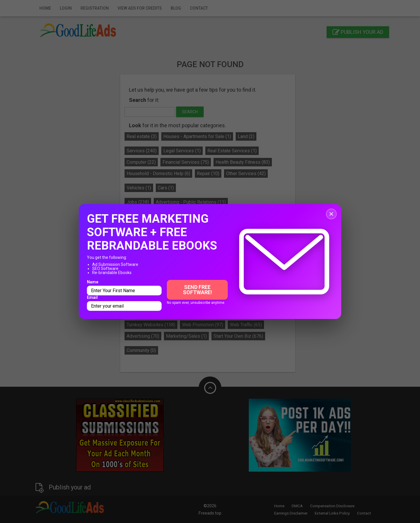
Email (92, 297)
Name (93, 282)
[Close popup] (331, 214)
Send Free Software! (197, 290)
